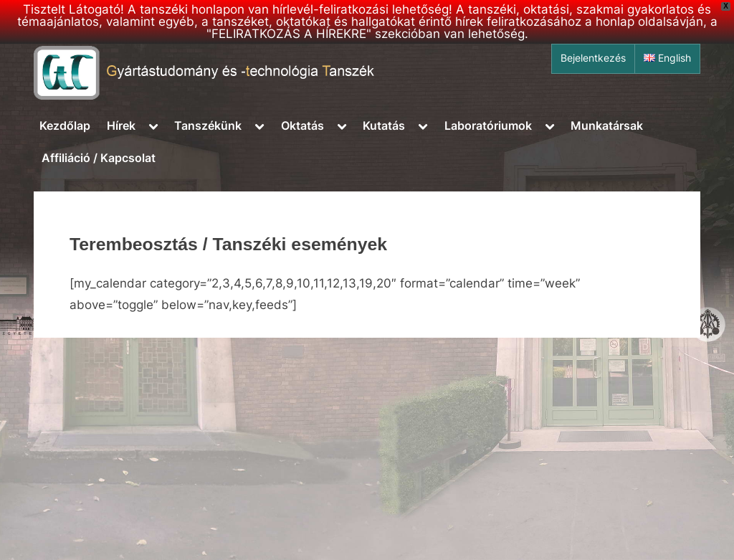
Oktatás (302, 125)
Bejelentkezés (593, 58)
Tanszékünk (208, 125)
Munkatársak (607, 125)
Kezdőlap (65, 125)
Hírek (121, 125)
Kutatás (384, 125)
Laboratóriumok (488, 125)
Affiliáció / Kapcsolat (99, 158)
